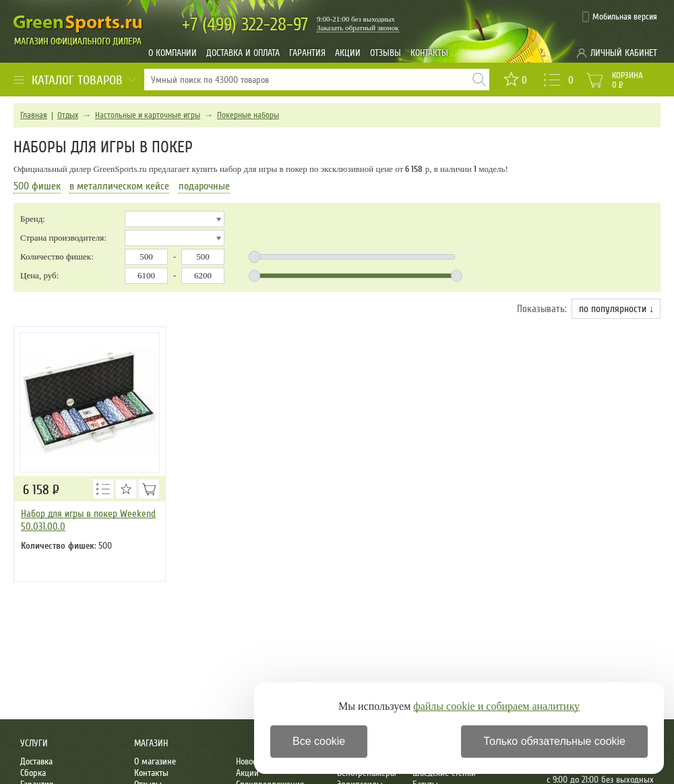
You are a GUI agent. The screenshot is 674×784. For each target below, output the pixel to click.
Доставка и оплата (243, 53)
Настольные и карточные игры (148, 115)
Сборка (33, 773)
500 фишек (37, 186)
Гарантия (307, 53)
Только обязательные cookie (554, 741)
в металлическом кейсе (119, 186)
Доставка (36, 761)
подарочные (204, 186)
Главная (34, 115)
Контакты (429, 53)
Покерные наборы (248, 115)
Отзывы (386, 53)
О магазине (155, 761)
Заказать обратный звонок (358, 28)
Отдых (68, 115)
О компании (173, 53)
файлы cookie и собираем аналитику (496, 706)
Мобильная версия (625, 17)
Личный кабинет (624, 53)
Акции (348, 53)
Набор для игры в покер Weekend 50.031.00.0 (88, 520)
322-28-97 (245, 25)
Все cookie (319, 741)
